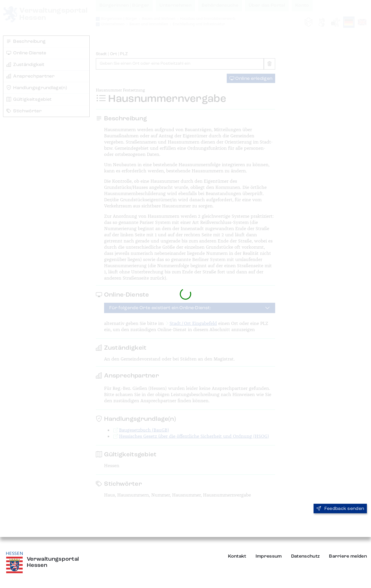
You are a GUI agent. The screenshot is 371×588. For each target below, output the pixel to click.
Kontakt (237, 556)
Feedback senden (340, 509)
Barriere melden (348, 556)
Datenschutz (306, 556)
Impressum (269, 556)
